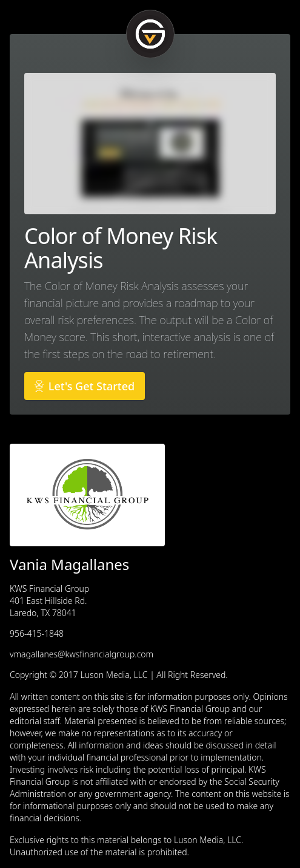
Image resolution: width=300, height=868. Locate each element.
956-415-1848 (37, 633)
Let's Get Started (85, 386)
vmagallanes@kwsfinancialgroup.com (82, 654)
